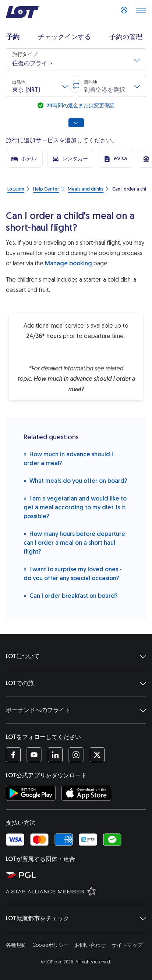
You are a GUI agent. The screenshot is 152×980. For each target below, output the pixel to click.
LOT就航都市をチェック (76, 918)
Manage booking (68, 263)
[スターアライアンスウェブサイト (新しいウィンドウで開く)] (77, 891)
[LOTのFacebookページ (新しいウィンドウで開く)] (13, 755)
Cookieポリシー (51, 945)
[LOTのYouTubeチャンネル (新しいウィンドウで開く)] (34, 755)
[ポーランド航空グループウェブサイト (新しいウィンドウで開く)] (77, 875)
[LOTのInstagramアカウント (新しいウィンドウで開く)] (76, 755)
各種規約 (16, 945)
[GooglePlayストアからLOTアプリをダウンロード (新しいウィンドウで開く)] (31, 793)
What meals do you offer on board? (75, 480)
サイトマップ (127, 945)
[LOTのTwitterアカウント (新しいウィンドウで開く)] (97, 755)
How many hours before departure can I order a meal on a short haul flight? (74, 542)
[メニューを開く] (141, 12)
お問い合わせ (90, 945)
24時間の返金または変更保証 (80, 106)
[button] (76, 59)
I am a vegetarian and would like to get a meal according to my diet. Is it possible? (75, 507)
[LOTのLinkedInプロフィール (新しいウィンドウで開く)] (55, 755)
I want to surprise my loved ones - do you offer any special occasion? (73, 573)
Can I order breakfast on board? (70, 595)
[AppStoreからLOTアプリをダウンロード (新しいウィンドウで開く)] (86, 793)
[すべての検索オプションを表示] (76, 123)
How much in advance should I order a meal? (68, 458)
